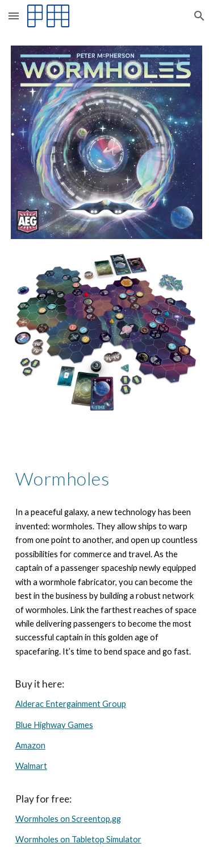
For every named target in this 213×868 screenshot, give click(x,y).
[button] (14, 16)
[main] (107, 479)
